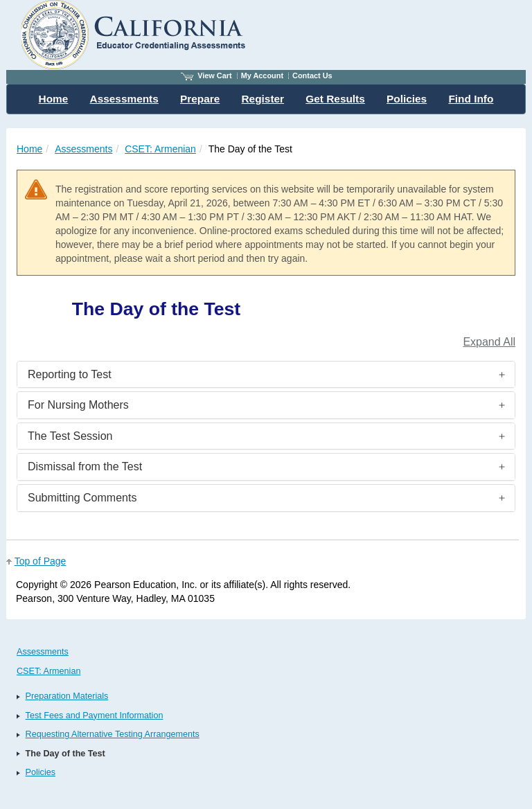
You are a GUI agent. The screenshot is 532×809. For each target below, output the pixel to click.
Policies (41, 772)
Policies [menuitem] (407, 99)
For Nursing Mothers (78, 405)
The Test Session (70, 436)
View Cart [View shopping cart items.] (206, 75)
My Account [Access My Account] (262, 75)
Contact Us (312, 75)
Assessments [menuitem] (124, 99)
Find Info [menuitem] (471, 99)
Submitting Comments (82, 498)
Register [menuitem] (263, 99)
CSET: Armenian (160, 149)
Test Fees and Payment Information (95, 715)
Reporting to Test (70, 374)
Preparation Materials (67, 696)
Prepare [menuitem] (200, 99)
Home (29, 149)
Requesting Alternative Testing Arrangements (113, 734)
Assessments (83, 149)
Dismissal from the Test (85, 466)
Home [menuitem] (54, 99)
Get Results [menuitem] (335, 99)
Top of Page (41, 561)
